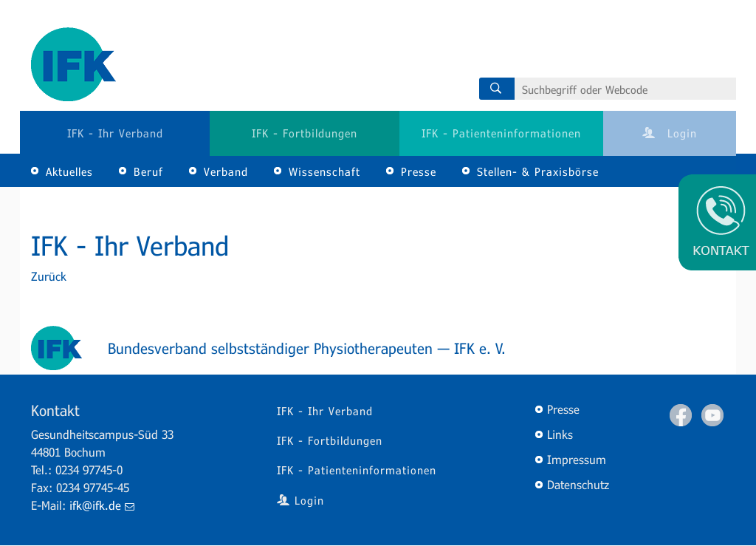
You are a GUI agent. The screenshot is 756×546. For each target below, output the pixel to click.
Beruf (148, 171)
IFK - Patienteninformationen (501, 133)
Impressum (577, 459)
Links (560, 434)
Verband (226, 171)
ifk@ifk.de (102, 505)
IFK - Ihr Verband (115, 133)
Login (670, 133)
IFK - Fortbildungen (305, 133)
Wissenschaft (324, 171)
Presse (419, 171)
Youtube (712, 415)
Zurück (49, 276)
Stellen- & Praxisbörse (538, 171)
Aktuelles (69, 171)
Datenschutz (578, 484)
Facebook (681, 415)
